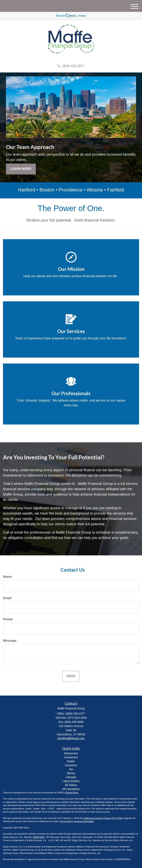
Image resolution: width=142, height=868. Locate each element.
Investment (71, 757)
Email (7, 598)
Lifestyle (71, 777)
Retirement (71, 753)
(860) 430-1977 (71, 66)
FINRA (36, 837)
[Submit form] (71, 676)
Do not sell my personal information (77, 821)
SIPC (42, 837)
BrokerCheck (72, 793)
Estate (71, 761)
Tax (71, 769)
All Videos (71, 785)
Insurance (71, 765)
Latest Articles (71, 781)
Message (10, 641)
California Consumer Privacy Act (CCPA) (103, 818)
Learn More (21, 169)
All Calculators (71, 789)
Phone (8, 619)
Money (71, 773)
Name (7, 577)
